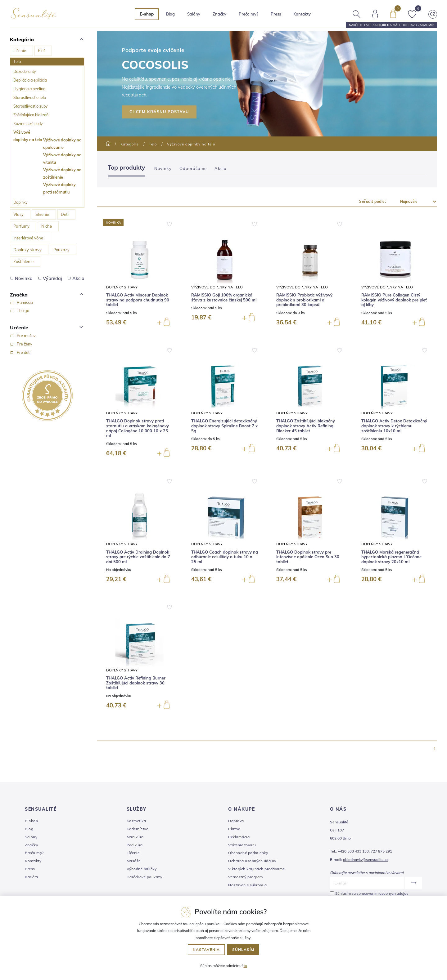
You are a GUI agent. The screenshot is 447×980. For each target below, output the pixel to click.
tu (245, 966)
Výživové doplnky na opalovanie (62, 144)
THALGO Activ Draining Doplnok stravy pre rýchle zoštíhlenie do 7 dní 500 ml (138, 557)
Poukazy (61, 250)
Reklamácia (239, 837)
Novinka (22, 278)
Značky (219, 14)
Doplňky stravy (122, 287)
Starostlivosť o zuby (31, 106)
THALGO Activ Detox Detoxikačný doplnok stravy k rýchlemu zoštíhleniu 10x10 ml (394, 426)
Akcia (76, 278)
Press (276, 14)
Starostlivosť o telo (30, 97)
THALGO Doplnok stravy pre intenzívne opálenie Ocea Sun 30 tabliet (308, 557)
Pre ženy (25, 344)
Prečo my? (248, 14)
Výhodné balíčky (142, 869)
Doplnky (20, 202)
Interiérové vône (28, 238)
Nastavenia (206, 949)
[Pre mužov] (12, 336)
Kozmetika (136, 821)
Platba (234, 829)
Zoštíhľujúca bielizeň (31, 115)
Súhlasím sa (372, 893)
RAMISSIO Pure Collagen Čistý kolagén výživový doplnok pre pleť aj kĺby (394, 300)
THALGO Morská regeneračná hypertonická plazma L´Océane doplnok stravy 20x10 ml (391, 557)
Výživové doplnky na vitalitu (62, 158)
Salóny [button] (194, 14)
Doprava (236, 821)
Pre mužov (26, 336)
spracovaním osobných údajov (382, 893)
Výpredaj (50, 278)
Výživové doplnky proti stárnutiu (59, 188)
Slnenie (42, 214)
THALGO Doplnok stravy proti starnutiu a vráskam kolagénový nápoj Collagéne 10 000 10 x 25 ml (138, 428)
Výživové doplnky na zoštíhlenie (62, 173)
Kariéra (32, 877)
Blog (170, 14)
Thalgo (23, 310)
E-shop (31, 821)
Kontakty (302, 14)
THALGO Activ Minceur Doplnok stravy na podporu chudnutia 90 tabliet (138, 300)
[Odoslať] (413, 883)
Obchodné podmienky (248, 853)
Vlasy (18, 214)
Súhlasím (243, 949)
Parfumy (21, 226)
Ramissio (25, 302)
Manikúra (135, 837)
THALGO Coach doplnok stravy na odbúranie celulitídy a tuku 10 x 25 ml (225, 557)
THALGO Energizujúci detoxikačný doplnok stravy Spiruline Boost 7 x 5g (224, 426)
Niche (47, 226)
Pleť (41, 51)
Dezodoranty (25, 71)
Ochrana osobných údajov (252, 861)
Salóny (31, 837)
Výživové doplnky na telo (28, 136)
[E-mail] (367, 883)
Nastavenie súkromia (248, 885)
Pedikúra (135, 845)
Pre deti (24, 352)
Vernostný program (246, 877)
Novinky (163, 168)
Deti (65, 214)
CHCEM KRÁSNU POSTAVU (159, 112)
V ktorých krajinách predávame (257, 869)
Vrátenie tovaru (242, 845)
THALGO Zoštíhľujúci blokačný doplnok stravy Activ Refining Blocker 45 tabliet (306, 426)
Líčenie (20, 51)
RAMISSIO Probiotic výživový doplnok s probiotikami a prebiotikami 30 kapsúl (304, 300)
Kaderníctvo (138, 829)
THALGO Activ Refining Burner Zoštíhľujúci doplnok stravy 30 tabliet (136, 683)
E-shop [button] (147, 14)
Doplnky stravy (27, 250)
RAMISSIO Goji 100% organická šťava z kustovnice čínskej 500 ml (224, 298)
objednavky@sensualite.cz (366, 860)
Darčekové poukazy (144, 877)
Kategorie (130, 144)
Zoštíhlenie (23, 261)
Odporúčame (193, 168)
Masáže (134, 861)
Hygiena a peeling (29, 89)
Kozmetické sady (28, 123)
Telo (17, 61)
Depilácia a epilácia (30, 80)
